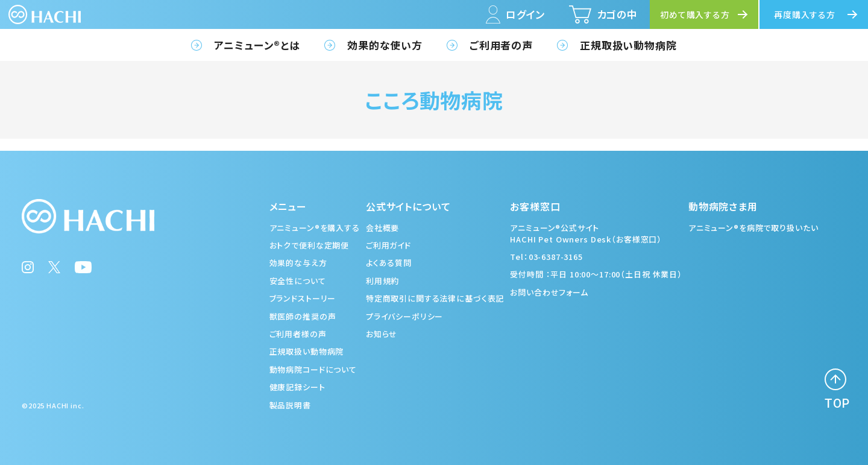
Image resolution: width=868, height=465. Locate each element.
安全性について (298, 281)
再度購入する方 (805, 14)
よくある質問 (389, 263)
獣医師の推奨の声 (303, 316)
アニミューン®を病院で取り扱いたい (753, 228)
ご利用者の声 (501, 45)
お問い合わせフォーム (549, 292)
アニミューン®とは (257, 45)
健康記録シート (297, 387)
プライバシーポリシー (405, 316)
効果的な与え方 (298, 263)
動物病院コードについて (313, 369)
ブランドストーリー (303, 298)
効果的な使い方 (385, 45)
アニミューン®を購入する (315, 228)
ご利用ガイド (388, 245)
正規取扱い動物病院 (628, 45)
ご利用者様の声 (298, 334)
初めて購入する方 (695, 14)
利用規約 (382, 281)
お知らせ (382, 334)
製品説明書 (290, 405)
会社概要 (382, 228)
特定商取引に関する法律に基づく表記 (435, 298)
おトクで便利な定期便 (310, 245)
